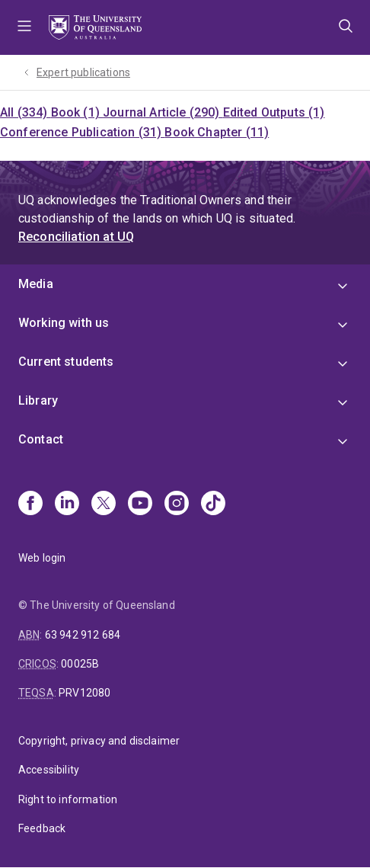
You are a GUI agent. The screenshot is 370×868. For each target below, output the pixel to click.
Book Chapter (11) (217, 132)
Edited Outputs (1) (274, 112)
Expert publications (83, 72)
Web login (42, 558)
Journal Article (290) (163, 112)
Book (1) (77, 112)
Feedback (42, 828)
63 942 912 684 (83, 635)
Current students (66, 362)
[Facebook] (30, 504)
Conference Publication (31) (82, 132)
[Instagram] (177, 504)
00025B (80, 664)
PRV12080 (85, 693)
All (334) (26, 112)
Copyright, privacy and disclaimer (99, 741)
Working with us (64, 323)
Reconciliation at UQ (76, 237)
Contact (41, 439)
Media (36, 284)
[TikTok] (213, 504)
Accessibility (49, 770)
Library (38, 400)
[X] (104, 504)
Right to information (68, 799)
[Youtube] (140, 504)
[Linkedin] (67, 504)
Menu (24, 27)
